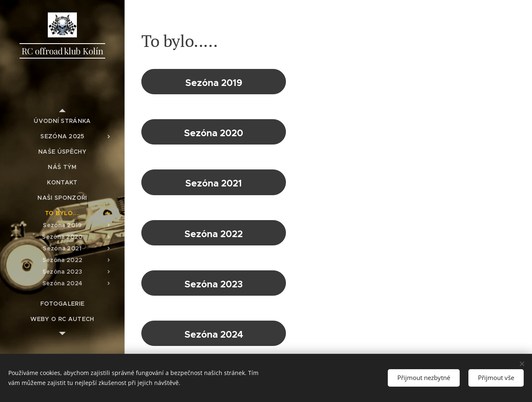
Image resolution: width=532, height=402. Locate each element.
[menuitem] (62, 121)
